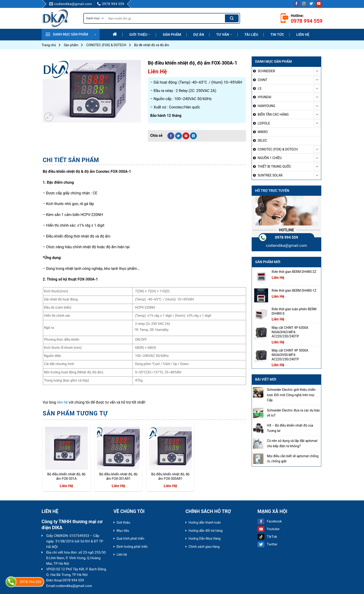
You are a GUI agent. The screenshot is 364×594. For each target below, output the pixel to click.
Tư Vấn (224, 34)
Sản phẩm (172, 35)
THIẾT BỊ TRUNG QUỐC (274, 166)
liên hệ (62, 402)
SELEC (262, 140)
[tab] (71, 160)
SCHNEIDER (266, 71)
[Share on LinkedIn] (193, 136)
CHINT (262, 80)
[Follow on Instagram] (304, 4)
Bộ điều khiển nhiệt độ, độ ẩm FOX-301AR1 (118, 477)
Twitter (267, 544)
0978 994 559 (286, 237)
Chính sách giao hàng (204, 547)
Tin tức (277, 35)
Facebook (270, 521)
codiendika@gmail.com (286, 245)
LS (260, 88)
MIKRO (263, 132)
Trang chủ (49, 45)
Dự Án (199, 35)
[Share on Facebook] (171, 136)
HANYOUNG (266, 106)
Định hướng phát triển (132, 547)
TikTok (267, 537)
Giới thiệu (140, 34)
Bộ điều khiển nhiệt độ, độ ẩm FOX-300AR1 (170, 477)
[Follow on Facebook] (297, 4)
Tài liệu (251, 35)
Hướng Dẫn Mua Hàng (205, 539)
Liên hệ (303, 35)
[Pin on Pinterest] (186, 136)
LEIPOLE (264, 123)
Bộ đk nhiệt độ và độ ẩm (152, 45)
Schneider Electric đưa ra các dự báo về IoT (293, 413)
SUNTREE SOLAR (270, 175)
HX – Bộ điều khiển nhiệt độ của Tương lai (290, 428)
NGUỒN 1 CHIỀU (270, 158)
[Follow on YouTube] (319, 4)
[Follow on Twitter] (311, 4)
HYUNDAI (265, 97)
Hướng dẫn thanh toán (205, 522)
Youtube (268, 529)
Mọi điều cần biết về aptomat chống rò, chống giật (293, 459)
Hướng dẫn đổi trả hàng (206, 531)
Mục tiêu (123, 531)
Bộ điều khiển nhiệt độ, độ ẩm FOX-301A (66, 477)
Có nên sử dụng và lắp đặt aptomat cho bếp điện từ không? (292, 443)
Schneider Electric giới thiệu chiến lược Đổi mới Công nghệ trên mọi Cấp (291, 395)
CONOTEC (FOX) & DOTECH (106, 45)
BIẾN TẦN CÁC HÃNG (273, 114)
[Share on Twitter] (179, 136)
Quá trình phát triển (130, 539)
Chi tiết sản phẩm (71, 160)
